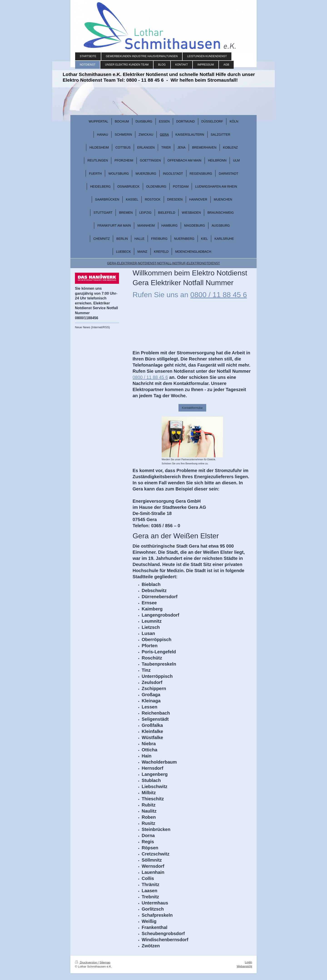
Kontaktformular (192, 408)
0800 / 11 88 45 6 (219, 295)
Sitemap (105, 962)
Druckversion (86, 962)
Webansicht (244, 966)
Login (248, 962)
